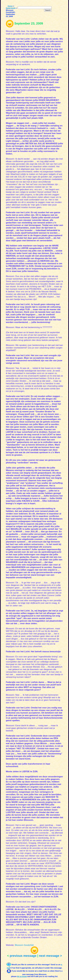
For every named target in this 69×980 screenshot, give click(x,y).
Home (10, 6)
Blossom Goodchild (24, 945)
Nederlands (11, 8)
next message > (50, 956)
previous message (23, 956)
